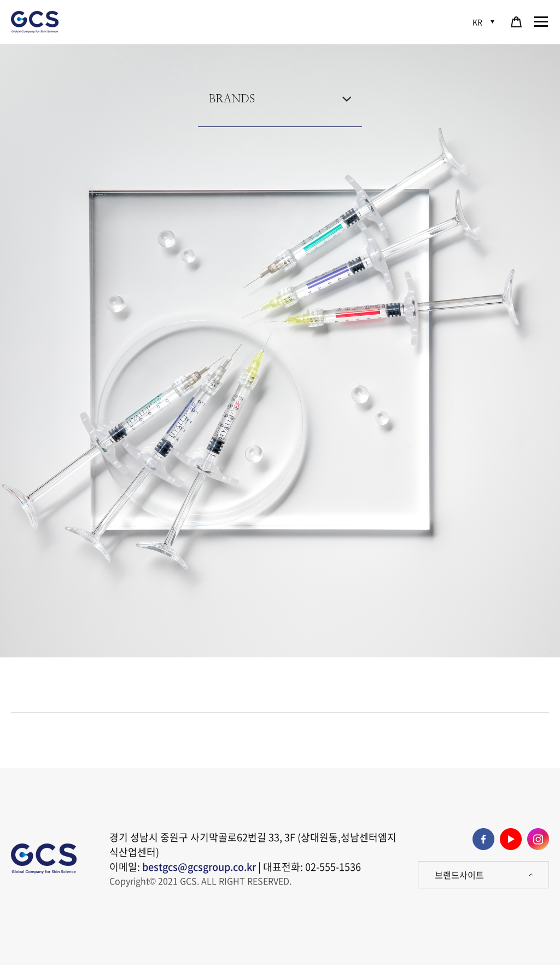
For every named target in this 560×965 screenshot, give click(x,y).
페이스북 (483, 839)
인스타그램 (538, 839)
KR (477, 22)
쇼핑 (516, 22)
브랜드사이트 (459, 875)
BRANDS (232, 99)
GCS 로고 (36, 22)
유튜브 (511, 839)
